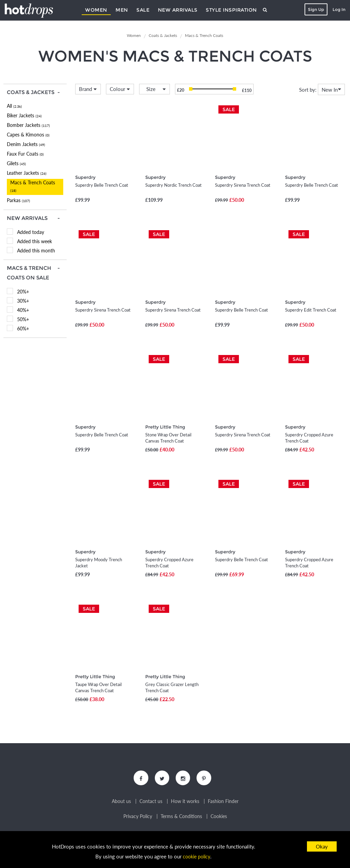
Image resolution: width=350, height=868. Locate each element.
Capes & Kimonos (28, 135)
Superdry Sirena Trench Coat (243, 185)
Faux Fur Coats (25, 154)
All (14, 106)
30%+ (23, 301)
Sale (143, 10)
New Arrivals (178, 10)
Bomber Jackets (28, 125)
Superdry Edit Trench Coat (311, 310)
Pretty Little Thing (165, 427)
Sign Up (315, 9)
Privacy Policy (138, 817)
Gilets (16, 163)
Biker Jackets (24, 115)
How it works (185, 802)
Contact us (151, 802)
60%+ (23, 328)
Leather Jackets (27, 173)
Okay (322, 846)
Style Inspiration (231, 10)
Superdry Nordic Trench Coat (173, 185)
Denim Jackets (26, 144)
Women (96, 10)
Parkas (18, 200)
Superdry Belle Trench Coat (102, 185)
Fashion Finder (223, 802)
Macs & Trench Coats (33, 186)
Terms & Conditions (181, 817)
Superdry (85, 177)
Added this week (35, 241)
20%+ (23, 292)
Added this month (36, 251)
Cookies (219, 817)
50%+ (23, 319)
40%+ (23, 310)
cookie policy (197, 856)
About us (121, 802)
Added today (31, 232)
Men (122, 10)
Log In (338, 9)
